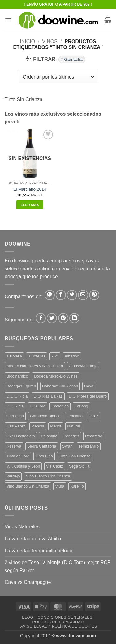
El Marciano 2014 (30, 189)
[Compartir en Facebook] (61, 295)
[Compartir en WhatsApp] (50, 295)
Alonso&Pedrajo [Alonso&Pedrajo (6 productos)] (83, 366)
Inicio (27, 41)
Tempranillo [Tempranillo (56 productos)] (89, 446)
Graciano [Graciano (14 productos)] (75, 416)
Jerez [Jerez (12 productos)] (93, 416)
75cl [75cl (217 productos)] (55, 356)
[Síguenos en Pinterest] (63, 318)
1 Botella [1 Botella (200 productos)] (14, 356)
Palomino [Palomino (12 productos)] (49, 436)
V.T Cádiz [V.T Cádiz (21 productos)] (55, 466)
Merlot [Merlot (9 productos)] (56, 426)
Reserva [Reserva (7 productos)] (14, 446)
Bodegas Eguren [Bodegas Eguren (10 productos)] (21, 386)
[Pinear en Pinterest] (94, 295)
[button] (8, 20)
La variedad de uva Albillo (33, 539)
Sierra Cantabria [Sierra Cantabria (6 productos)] (42, 446)
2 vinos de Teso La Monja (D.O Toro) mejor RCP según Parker (58, 566)
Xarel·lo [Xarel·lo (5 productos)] (77, 486)
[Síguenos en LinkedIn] (74, 318)
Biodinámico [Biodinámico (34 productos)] (17, 376)
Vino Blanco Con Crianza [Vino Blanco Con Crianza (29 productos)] (48, 476)
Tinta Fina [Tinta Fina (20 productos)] (44, 456)
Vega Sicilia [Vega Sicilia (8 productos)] (79, 466)
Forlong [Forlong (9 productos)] (81, 406)
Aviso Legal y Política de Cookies (59, 626)
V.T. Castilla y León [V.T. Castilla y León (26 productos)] (23, 466)
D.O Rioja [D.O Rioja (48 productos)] (15, 406)
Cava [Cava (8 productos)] (89, 386)
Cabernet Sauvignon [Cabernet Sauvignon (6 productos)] (60, 386)
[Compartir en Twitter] (72, 295)
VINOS (50, 41)
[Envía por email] (83, 295)
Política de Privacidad (58, 622)
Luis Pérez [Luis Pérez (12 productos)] (16, 426)
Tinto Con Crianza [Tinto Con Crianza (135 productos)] (75, 456)
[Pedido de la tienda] (58, 77)
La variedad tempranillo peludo (39, 551)
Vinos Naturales (22, 527)
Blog (28, 617)
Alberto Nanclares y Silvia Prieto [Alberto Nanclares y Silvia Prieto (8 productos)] (35, 366)
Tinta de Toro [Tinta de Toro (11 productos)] (18, 456)
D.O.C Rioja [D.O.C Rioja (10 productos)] (17, 396)
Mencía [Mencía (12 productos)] (38, 426)
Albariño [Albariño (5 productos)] (72, 356)
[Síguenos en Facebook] (41, 318)
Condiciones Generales (65, 617)
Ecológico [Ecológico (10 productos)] (60, 406)
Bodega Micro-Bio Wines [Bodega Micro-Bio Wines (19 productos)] (56, 376)
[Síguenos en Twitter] (52, 318)
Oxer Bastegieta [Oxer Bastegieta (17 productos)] (21, 436)
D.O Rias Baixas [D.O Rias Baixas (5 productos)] (48, 396)
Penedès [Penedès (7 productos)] (71, 436)
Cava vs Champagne (28, 582)
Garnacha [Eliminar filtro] (73, 59)
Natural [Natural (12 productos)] (73, 426)
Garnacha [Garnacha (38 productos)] (15, 416)
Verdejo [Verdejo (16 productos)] (13, 476)
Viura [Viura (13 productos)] (60, 486)
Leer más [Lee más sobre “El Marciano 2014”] (30, 205)
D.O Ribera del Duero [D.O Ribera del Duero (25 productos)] (88, 396)
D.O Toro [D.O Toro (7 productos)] (38, 406)
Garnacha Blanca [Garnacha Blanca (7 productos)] (45, 416)
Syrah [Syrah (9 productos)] (67, 446)
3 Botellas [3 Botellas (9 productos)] (37, 356)
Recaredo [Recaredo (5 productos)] (94, 436)
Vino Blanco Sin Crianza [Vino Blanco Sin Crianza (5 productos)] (28, 486)
